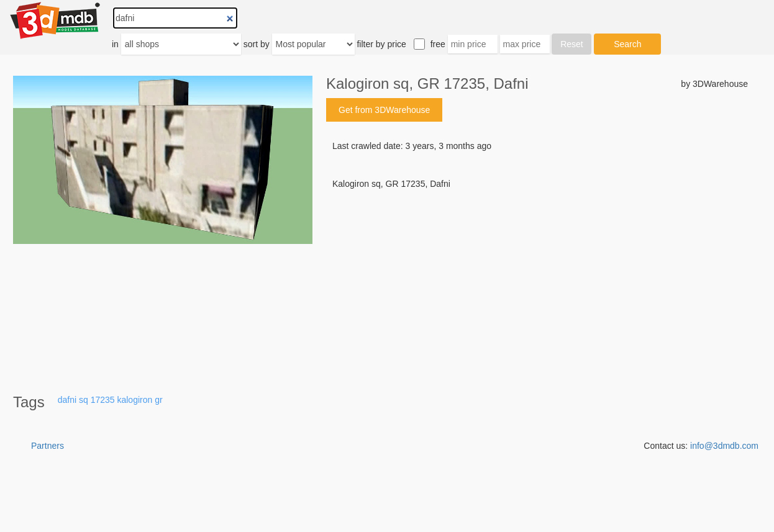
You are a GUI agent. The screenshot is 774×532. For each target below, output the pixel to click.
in (115, 44)
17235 (103, 400)
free (438, 44)
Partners (48, 446)
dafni (67, 400)
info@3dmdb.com (724, 446)
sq (84, 400)
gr (158, 400)
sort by (257, 44)
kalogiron (134, 400)
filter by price (381, 44)
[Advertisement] (537, 284)
